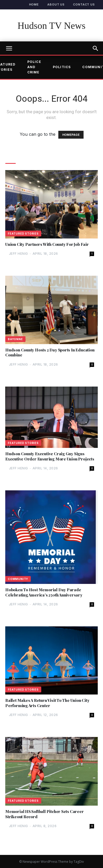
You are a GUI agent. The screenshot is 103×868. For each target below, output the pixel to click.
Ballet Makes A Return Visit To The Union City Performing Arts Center (47, 703)
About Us (56, 4)
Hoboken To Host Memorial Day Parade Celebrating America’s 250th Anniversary (44, 592)
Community (18, 579)
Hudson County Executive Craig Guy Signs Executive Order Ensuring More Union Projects (50, 456)
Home (34, 4)
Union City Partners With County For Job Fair (47, 244)
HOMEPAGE (71, 135)
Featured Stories (23, 234)
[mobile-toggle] (9, 48)
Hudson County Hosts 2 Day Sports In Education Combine (50, 353)
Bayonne (15, 339)
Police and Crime (34, 67)
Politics (62, 67)
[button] (96, 48)
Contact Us (84, 4)
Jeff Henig (19, 254)
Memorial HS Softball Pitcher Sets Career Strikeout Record (45, 814)
